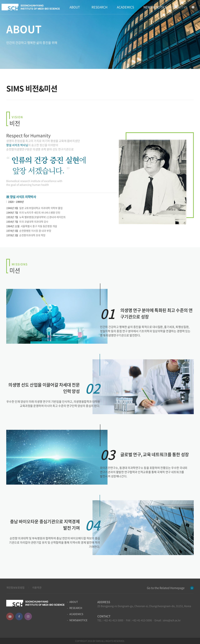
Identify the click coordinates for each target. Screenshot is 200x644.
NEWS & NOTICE (155, 7)
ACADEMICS (125, 7)
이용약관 (37, 587)
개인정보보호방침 (15, 587)
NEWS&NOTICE (78, 620)
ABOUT (75, 7)
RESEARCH (100, 7)
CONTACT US (179, 7)
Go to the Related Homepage (166, 588)
